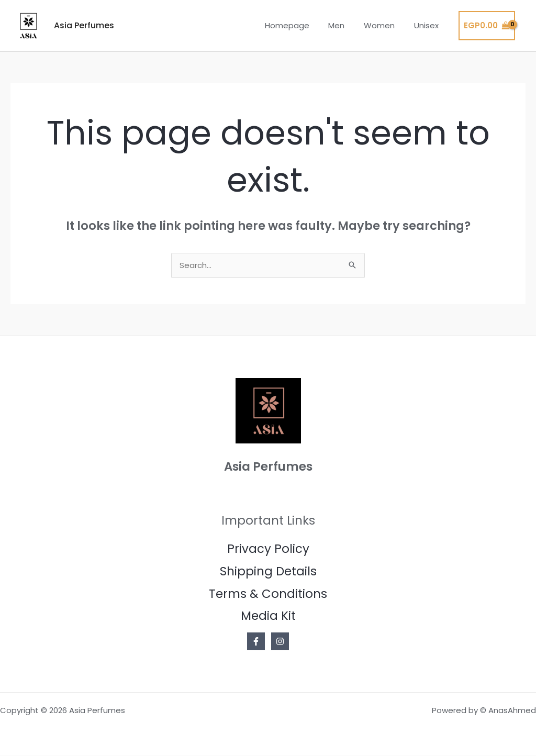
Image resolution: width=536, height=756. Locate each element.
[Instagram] (280, 642)
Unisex (428, 25)
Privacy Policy (268, 549)
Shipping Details (268, 572)
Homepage (299, 25)
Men (345, 25)
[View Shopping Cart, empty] (487, 26)
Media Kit (268, 616)
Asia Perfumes (84, 25)
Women (384, 25)
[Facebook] (256, 642)
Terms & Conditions (268, 594)
